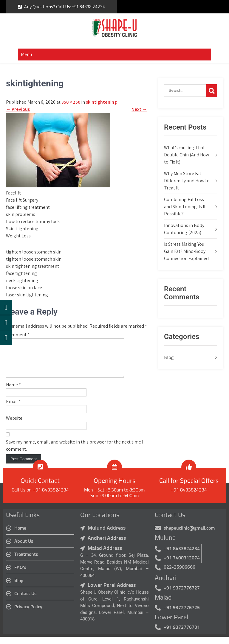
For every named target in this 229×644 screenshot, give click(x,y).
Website (14, 425)
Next (139, 109)
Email (13, 409)
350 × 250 (71, 102)
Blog (169, 357)
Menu (26, 54)
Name (13, 392)
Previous (18, 109)
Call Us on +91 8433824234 (40, 497)
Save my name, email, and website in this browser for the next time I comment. (75, 453)
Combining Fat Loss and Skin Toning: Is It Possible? (185, 207)
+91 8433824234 (189, 497)
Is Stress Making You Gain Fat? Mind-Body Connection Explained (186, 251)
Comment (18, 335)
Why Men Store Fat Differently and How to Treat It (187, 181)
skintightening (101, 102)
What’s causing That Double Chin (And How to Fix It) (187, 155)
